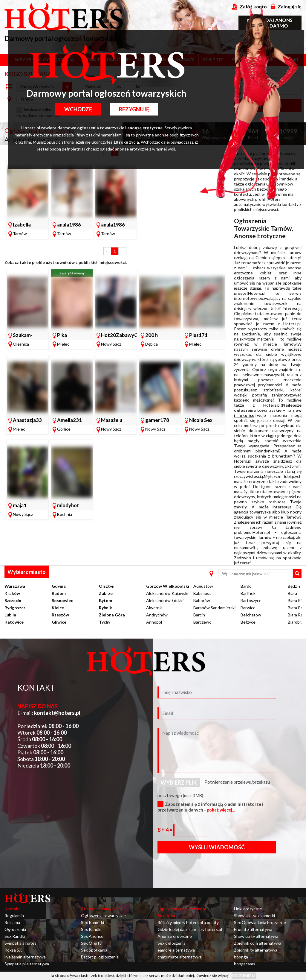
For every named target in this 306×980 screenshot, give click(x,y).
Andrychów (157, 615)
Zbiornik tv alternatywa (256, 950)
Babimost (202, 593)
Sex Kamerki (92, 922)
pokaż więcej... (221, 810)
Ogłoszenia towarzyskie (103, 916)
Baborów (202, 600)
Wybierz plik (179, 783)
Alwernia (154, 608)
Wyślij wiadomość (217, 847)
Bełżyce (248, 622)
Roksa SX (13, 950)
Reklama (12, 922)
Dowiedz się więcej (212, 976)
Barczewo (202, 622)
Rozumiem (244, 976)
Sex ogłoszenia (172, 943)
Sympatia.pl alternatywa (27, 964)
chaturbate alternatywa (180, 957)
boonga (241, 957)
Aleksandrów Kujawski (167, 593)
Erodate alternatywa (253, 929)
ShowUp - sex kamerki (254, 916)
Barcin (199, 615)
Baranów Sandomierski (214, 608)
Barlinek (248, 593)
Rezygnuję (134, 109)
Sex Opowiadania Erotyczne (260, 922)
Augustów (203, 586)
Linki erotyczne (248, 909)
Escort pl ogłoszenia (100, 957)
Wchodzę (78, 109)
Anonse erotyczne (175, 936)
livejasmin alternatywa (25, 957)
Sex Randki (15, 936)
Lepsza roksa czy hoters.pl (182, 909)
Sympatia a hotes (20, 943)
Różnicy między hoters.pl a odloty (188, 922)
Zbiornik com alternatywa (258, 943)
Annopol (154, 622)
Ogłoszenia (15, 929)
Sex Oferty (91, 943)
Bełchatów (251, 615)
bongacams (245, 964)
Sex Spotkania (94, 950)
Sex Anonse (92, 936)
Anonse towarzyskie (100, 909)
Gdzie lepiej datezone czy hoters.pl (190, 929)
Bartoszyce (251, 600)
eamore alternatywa (176, 950)
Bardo (246, 586)
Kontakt (12, 909)
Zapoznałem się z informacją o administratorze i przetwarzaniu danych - (210, 807)
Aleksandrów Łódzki (165, 600)
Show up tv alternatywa (256, 936)
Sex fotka (166, 916)
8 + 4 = (165, 830)
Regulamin (14, 916)
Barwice (248, 608)
